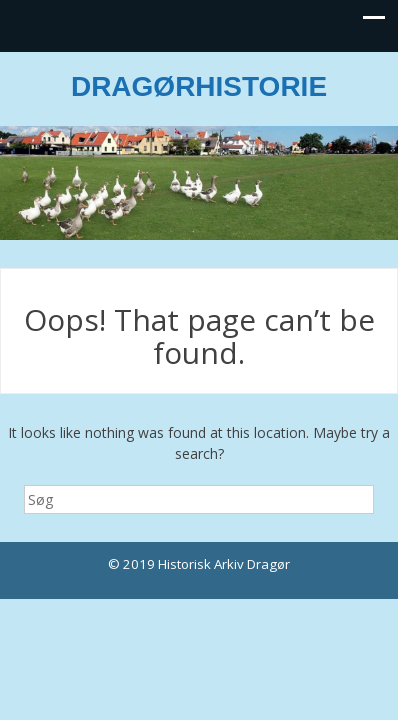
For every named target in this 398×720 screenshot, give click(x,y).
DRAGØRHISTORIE (199, 86)
